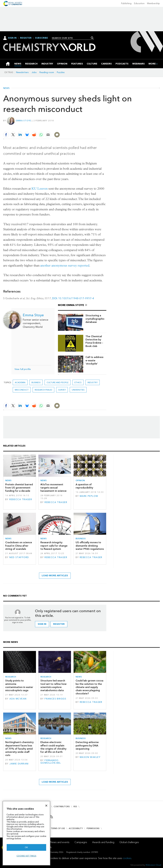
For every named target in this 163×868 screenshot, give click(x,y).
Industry (93, 382)
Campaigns (81, 842)
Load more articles (55, 576)
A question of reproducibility (84, 486)
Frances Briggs (55, 699)
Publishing (126, 3)
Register (26, 38)
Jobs (34, 72)
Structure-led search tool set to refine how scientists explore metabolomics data (53, 685)
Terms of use (58, 828)
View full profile (23, 369)
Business (36, 382)
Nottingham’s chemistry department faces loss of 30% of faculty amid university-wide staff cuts (19, 749)
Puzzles (61, 72)
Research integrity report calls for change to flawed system (54, 546)
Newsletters (22, 72)
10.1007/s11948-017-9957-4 (76, 298)
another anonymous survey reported (65, 265)
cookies (127, 858)
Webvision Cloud (153, 865)
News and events (60, 842)
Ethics (78, 382)
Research (11, 677)
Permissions (93, 828)
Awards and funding (103, 842)
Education (139, 3)
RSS (75, 806)
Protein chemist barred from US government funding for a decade (19, 488)
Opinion (80, 480)
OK (26, 847)
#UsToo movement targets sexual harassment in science (53, 488)
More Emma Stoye (71, 305)
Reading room (47, 72)
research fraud (43, 390)
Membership (153, 3)
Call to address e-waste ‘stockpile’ (94, 360)
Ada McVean (18, 699)
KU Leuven (40, 189)
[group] (152, 64)
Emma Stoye (24, 121)
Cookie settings (27, 856)
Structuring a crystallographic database (95, 319)
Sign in (42, 624)
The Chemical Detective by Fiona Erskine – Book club (94, 341)
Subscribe (41, 38)
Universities (78, 390)
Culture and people (58, 382)
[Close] (46, 806)
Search (92, 38)
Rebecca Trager (21, 499)
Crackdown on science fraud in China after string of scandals (19, 546)
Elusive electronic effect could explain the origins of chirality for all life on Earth (53, 747)
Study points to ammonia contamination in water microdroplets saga (19, 685)
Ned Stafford (19, 557)
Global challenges (129, 842)
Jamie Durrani (19, 764)
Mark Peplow (89, 496)
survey (62, 390)
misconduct (22, 390)
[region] (26, 833)
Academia (20, 382)
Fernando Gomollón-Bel (51, 762)
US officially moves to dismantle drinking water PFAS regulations (90, 546)
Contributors (62, 806)
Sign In (12, 38)
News (6, 88)
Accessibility (76, 828)
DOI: (55, 298)
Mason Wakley (90, 757)
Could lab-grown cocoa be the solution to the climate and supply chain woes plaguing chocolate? (89, 687)
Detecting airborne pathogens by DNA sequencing (87, 745)
